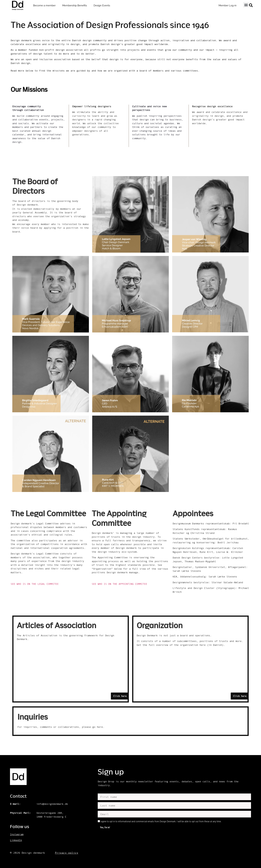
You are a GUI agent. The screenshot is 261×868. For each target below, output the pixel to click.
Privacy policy (67, 853)
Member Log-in (228, 5)
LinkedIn (16, 840)
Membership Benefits (75, 5)
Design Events (102, 5)
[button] (246, 5)
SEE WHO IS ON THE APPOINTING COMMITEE (120, 584)
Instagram (17, 834)
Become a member (44, 5)
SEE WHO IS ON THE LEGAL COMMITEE (35, 584)
